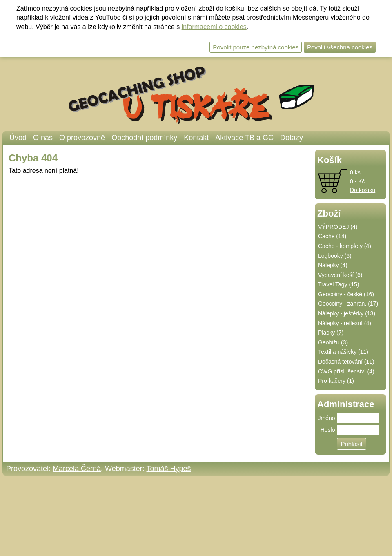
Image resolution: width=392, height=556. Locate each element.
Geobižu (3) (333, 342)
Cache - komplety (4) (345, 246)
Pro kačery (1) (336, 381)
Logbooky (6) (335, 256)
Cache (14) (332, 236)
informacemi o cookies (214, 27)
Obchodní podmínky (144, 138)
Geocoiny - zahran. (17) (348, 304)
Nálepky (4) (333, 265)
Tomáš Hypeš (168, 469)
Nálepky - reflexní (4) (345, 323)
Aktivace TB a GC (244, 138)
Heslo (328, 430)
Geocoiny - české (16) (346, 294)
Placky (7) (331, 333)
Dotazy (292, 138)
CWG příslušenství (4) (346, 371)
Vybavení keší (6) (340, 275)
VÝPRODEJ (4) (338, 227)
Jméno (326, 418)
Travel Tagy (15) (339, 284)
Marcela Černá (77, 469)
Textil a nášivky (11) (343, 352)
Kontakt (196, 138)
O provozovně (82, 138)
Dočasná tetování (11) (346, 362)
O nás (43, 138)
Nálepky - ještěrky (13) (347, 313)
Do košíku (363, 190)
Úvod (18, 138)
